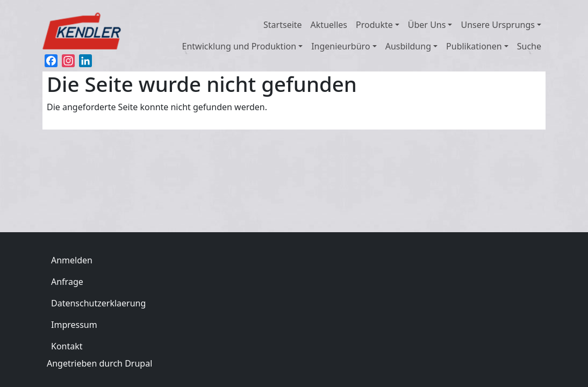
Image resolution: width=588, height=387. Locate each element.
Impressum (74, 325)
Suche (529, 46)
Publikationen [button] (474, 46)
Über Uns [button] (427, 25)
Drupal (138, 363)
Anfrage (67, 282)
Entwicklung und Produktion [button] (239, 46)
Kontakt (67, 346)
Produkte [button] (374, 25)
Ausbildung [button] (408, 46)
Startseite (283, 25)
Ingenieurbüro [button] (340, 46)
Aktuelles (329, 25)
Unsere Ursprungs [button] (497, 25)
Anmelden (72, 260)
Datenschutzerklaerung (98, 303)
